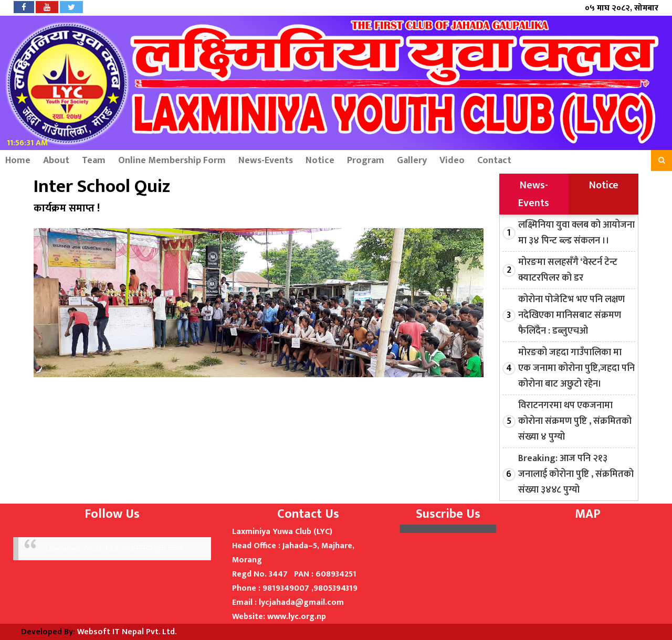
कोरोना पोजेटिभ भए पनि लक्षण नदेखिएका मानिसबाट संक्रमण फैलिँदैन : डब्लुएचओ (571, 315)
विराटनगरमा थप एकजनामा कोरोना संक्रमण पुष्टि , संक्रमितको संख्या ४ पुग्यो (575, 421)
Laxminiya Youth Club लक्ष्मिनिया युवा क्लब (114, 548)
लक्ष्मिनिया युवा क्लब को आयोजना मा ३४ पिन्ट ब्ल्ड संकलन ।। (576, 233)
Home (18, 161)
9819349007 (286, 588)
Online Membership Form (172, 161)
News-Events (266, 161)
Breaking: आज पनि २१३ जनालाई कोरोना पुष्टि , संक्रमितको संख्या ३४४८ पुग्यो (576, 474)
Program (366, 161)
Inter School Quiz (102, 187)
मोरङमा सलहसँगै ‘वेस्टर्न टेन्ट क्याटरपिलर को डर (568, 270)
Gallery (412, 161)
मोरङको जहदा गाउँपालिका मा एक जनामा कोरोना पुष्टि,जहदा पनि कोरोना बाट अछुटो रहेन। (576, 368)
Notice (320, 161)
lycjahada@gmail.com (301, 602)
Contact (494, 161)
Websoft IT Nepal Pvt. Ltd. (127, 632)
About (56, 161)
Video (452, 161)
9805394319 (335, 588)
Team (94, 161)
